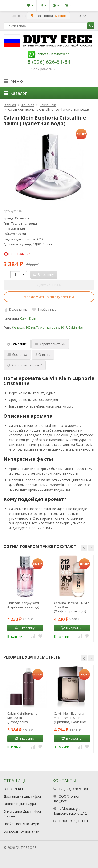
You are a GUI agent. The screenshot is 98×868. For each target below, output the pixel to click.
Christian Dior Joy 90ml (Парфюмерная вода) (23, 605)
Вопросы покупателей (21, 831)
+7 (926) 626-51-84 (73, 789)
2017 (64, 328)
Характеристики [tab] (50, 344)
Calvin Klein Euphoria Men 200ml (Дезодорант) (22, 718)
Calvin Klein (28, 319)
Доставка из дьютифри (22, 796)
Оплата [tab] (43, 354)
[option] (25, 598)
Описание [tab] (17, 344)
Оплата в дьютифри (20, 804)
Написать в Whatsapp (49, 54)
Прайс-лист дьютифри (21, 824)
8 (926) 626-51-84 (49, 62)
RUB (81, 16)
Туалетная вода (48, 328)
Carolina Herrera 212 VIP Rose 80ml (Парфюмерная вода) (71, 607)
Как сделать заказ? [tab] (25, 365)
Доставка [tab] (17, 354)
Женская (18, 328)
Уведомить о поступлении (49, 297)
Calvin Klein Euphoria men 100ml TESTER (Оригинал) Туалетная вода (70, 718)
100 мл (30, 328)
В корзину (24, 628)
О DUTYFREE (14, 789)
